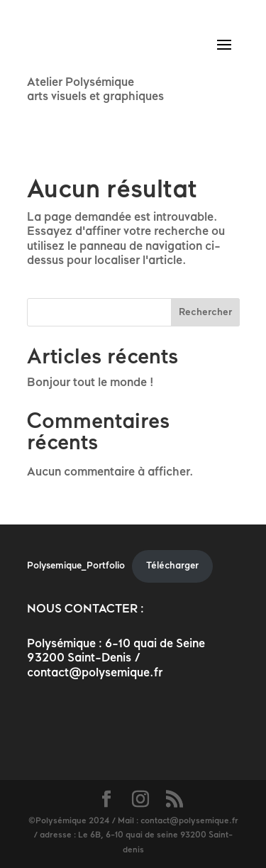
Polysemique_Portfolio (76, 566)
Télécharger (172, 566)
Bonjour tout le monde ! (90, 383)
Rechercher (205, 313)
